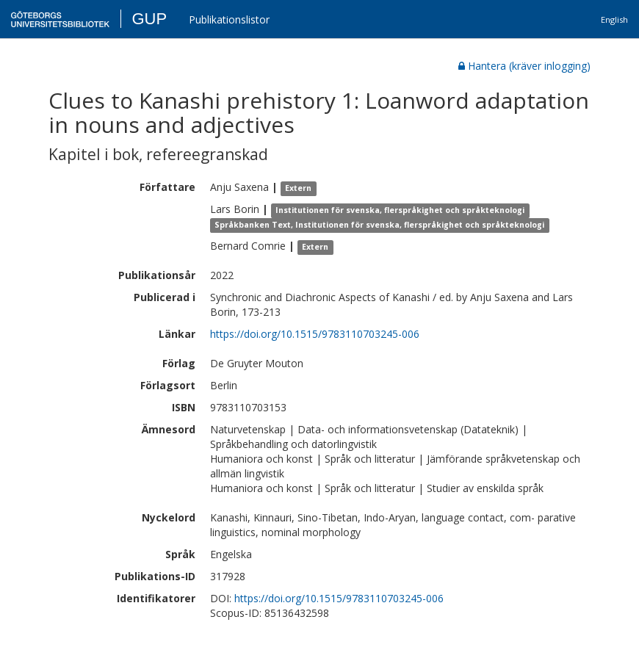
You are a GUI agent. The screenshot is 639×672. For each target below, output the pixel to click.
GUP (149, 19)
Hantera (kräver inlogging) (524, 66)
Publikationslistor (229, 19)
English (614, 19)
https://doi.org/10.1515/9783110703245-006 (315, 334)
